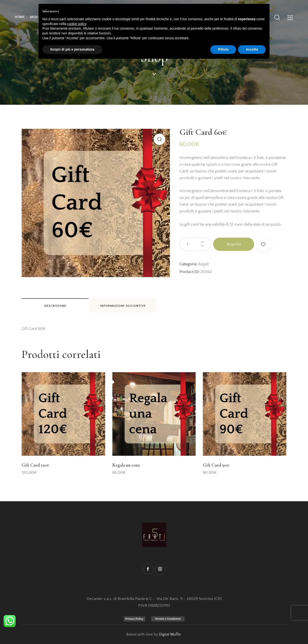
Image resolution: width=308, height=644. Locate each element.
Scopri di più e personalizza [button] (72, 49)
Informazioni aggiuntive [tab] (123, 306)
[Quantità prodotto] (195, 244)
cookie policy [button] (77, 24)
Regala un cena (126, 465)
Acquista (234, 244)
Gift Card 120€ (35, 465)
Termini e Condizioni (168, 619)
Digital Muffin (170, 634)
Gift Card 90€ (216, 465)
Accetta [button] (252, 49)
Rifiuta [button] (223, 49)
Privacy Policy (134, 619)
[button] (159, 139)
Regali (204, 264)
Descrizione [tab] (55, 306)
